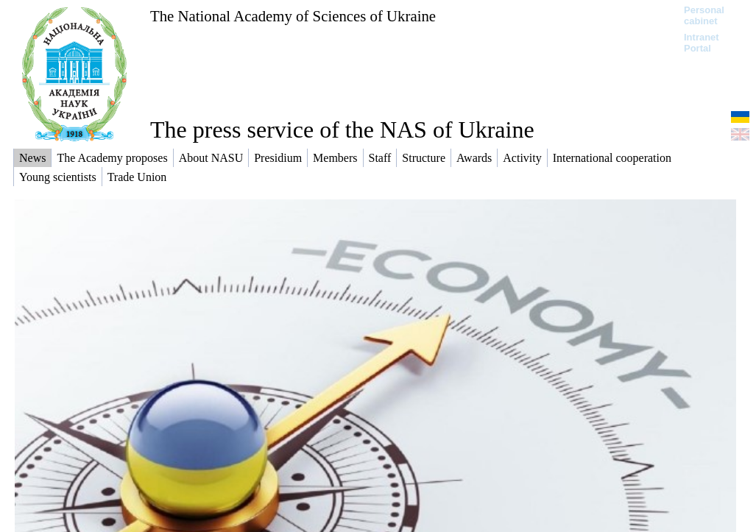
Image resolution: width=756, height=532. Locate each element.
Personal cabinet (704, 15)
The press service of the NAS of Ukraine (342, 130)
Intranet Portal (702, 43)
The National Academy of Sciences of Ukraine (293, 16)
